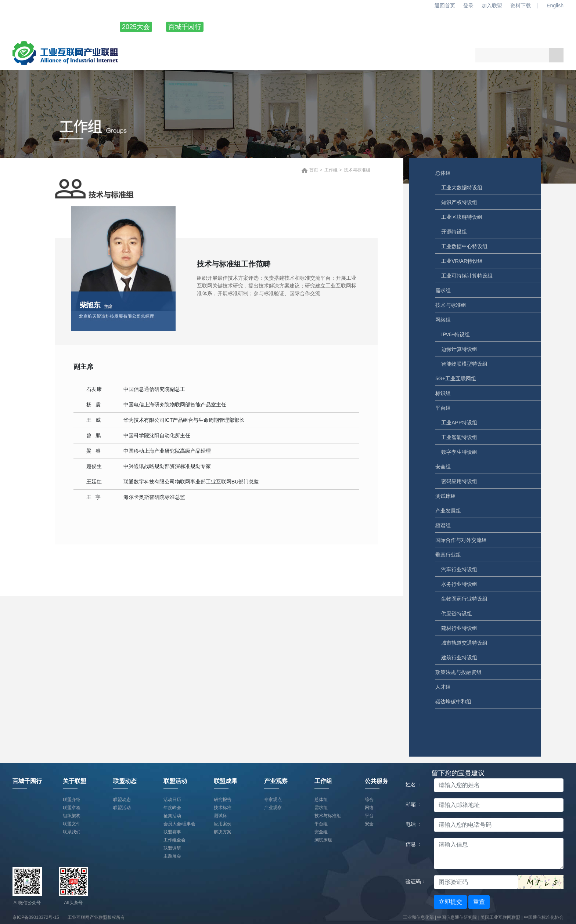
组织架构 (72, 816)
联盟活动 (345, 27)
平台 (369, 816)
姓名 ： (414, 785)
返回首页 (445, 6)
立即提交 (450, 902)
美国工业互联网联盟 (500, 917)
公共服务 (550, 27)
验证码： (416, 881)
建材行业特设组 (459, 628)
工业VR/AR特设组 (462, 261)
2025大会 (136, 27)
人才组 (443, 687)
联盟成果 (396, 27)
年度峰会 (172, 808)
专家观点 (273, 800)
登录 (468, 6)
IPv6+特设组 (456, 334)
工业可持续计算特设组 (467, 276)
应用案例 (223, 824)
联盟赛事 (172, 832)
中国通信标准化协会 (544, 917)
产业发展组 (448, 511)
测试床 (220, 816)
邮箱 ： (414, 804)
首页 (314, 170)
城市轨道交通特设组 (464, 643)
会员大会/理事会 (179, 824)
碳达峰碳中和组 (453, 702)
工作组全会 (174, 840)
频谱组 (443, 525)
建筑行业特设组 (459, 657)
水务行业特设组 (459, 584)
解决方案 (223, 832)
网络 (369, 808)
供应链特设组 (457, 613)
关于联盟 (242, 27)
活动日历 (172, 800)
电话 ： (414, 824)
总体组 (443, 173)
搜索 (556, 55)
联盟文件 (72, 824)
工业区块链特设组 (462, 217)
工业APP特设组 (459, 423)
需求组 (443, 290)
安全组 (443, 467)
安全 (369, 824)
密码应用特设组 (459, 481)
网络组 (443, 320)
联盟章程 (72, 808)
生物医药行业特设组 (464, 599)
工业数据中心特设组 (464, 246)
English (555, 6)
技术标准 (223, 808)
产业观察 (447, 27)
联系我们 (72, 832)
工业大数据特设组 (462, 188)
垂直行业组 (448, 555)
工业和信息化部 (418, 917)
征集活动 (172, 816)
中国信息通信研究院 (458, 917)
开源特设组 (454, 232)
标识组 (443, 393)
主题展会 (172, 856)
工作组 (502, 27)
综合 (369, 800)
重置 (479, 902)
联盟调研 (172, 848)
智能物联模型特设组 (464, 364)
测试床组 (446, 496)
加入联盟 (492, 6)
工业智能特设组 (459, 437)
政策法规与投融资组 (458, 672)
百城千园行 (185, 27)
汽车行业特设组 (459, 569)
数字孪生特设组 (459, 452)
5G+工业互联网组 (456, 378)
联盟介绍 (72, 800)
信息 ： (414, 844)
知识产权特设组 (459, 202)
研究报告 (223, 800)
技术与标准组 (451, 305)
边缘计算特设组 (459, 349)
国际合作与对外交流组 (461, 540)
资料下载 (521, 6)
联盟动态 (293, 27)
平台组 (443, 408)
